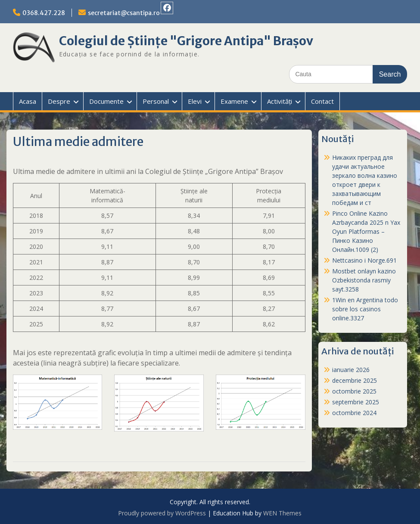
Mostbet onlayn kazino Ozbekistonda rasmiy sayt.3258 (364, 280)
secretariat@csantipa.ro (124, 13)
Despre (59, 101)
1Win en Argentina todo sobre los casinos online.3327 (365, 309)
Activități (280, 101)
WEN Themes (282, 513)
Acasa (28, 101)
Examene (234, 101)
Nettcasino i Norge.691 (364, 260)
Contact (322, 101)
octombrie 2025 (354, 391)
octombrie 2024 (354, 413)
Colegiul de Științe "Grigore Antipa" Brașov (186, 41)
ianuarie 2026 (351, 370)
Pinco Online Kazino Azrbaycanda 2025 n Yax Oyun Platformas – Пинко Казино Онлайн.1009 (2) (366, 231)
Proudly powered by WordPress (162, 513)
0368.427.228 (44, 13)
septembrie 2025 (356, 402)
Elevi (195, 101)
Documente (106, 101)
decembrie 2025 (355, 380)
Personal (156, 101)
